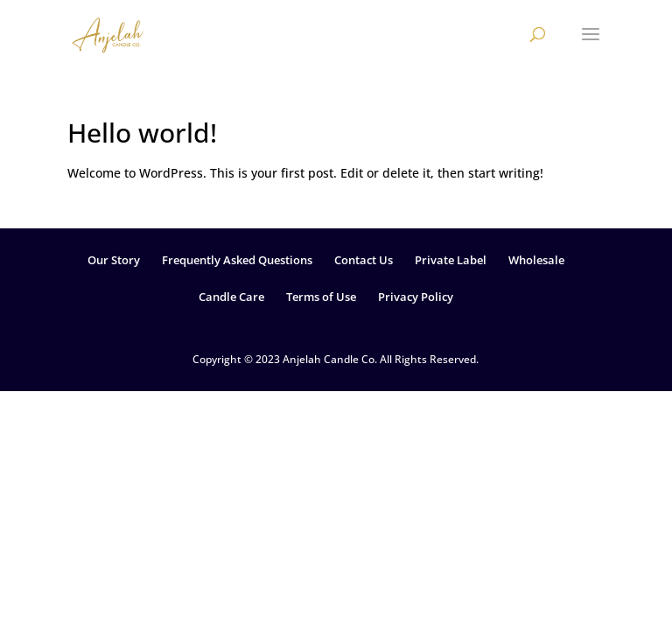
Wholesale (536, 260)
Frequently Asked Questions (237, 260)
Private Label (451, 260)
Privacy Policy (416, 297)
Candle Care (231, 297)
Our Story (114, 260)
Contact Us (364, 260)
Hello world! (142, 133)
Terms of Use (321, 297)
